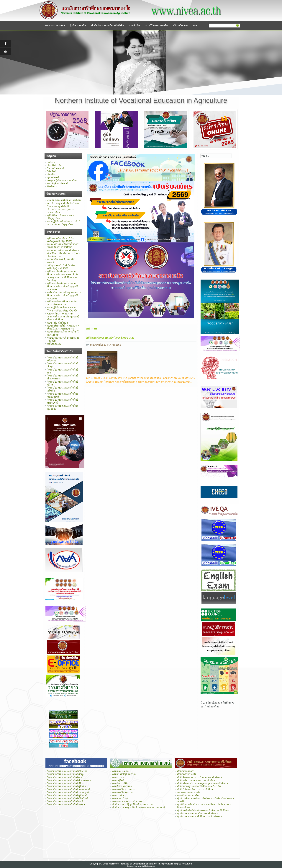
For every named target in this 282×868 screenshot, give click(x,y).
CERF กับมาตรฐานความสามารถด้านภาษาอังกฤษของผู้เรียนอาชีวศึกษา (63, 317)
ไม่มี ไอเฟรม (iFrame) (141, 840)
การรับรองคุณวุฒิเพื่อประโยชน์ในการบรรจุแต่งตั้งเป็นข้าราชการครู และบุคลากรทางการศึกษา (63, 208)
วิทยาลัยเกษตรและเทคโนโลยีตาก (65, 777)
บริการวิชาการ (181, 26)
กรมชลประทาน (120, 771)
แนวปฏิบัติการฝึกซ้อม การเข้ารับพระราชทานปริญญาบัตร (64, 223)
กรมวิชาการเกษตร (122, 786)
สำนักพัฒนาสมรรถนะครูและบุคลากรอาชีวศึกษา (203, 783)
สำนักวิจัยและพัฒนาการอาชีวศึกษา (196, 789)
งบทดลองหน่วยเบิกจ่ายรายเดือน (64, 200)
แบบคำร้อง (135, 26)
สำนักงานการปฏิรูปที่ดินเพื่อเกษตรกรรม (133, 804)
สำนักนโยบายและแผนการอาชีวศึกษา (197, 780)
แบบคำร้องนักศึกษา (58, 323)
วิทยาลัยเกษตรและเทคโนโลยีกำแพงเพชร (69, 780)
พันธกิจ (51, 174)
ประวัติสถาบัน (54, 165)
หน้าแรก (52, 162)
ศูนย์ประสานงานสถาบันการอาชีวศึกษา (197, 814)
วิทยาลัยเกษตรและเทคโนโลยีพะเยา (66, 804)
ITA (195, 26)
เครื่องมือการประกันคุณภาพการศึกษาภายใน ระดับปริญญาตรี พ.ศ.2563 (64, 296)
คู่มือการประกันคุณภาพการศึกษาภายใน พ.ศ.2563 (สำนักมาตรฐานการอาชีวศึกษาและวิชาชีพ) (63, 276)
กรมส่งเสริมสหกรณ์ (122, 792)
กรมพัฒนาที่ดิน (120, 783)
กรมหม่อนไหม (120, 798)
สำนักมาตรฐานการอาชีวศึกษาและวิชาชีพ (199, 786)
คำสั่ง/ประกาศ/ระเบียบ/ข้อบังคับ (107, 26)
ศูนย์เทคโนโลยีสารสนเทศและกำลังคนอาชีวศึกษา (203, 810)
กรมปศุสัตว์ (118, 780)
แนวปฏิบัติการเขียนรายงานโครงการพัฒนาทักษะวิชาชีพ (62, 309)
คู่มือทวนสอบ (54, 344)
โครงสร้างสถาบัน (56, 168)
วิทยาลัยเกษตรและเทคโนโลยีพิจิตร (66, 783)
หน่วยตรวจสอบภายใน (189, 792)
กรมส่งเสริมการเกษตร (124, 789)
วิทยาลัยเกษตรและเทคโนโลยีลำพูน (66, 774)
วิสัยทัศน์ (52, 171)
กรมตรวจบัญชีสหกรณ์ (124, 774)
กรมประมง (118, 777)
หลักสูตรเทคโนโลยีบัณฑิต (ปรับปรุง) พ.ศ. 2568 (61, 267)
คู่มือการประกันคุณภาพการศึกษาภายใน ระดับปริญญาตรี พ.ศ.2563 (63, 286)
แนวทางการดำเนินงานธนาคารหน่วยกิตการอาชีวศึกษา (63, 246)
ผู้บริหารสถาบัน (78, 26)
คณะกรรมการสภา (55, 26)
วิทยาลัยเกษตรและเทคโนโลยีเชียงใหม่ (68, 798)
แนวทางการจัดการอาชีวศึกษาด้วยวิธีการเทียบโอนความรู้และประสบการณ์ (64, 253)
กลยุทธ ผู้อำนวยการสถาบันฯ (62, 181)
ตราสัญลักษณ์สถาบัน (58, 183)
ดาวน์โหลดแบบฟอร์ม (157, 26)
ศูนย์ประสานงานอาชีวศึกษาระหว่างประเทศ (200, 816)
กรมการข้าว (119, 795)
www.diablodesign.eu (146, 866)
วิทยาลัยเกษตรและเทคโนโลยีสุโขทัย (67, 786)
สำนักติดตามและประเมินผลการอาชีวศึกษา (199, 777)
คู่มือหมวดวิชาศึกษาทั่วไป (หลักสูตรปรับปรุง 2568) (61, 240)
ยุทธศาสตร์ (53, 177)
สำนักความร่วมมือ (187, 774)
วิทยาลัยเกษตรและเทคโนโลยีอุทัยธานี (67, 795)
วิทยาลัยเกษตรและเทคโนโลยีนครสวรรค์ (69, 789)
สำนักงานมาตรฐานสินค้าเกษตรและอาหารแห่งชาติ (139, 807)
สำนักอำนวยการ (186, 771)
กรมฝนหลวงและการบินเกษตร (128, 801)
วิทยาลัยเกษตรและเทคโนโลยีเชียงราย (67, 771)
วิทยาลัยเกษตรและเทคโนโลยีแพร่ (65, 801)
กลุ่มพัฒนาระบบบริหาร (189, 795)
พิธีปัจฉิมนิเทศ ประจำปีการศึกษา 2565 (110, 338)
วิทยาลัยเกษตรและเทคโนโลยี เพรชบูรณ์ (68, 792)
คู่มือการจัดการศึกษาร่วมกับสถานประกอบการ (62, 303)
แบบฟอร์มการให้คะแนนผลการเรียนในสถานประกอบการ (63, 327)
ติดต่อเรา (52, 186)
